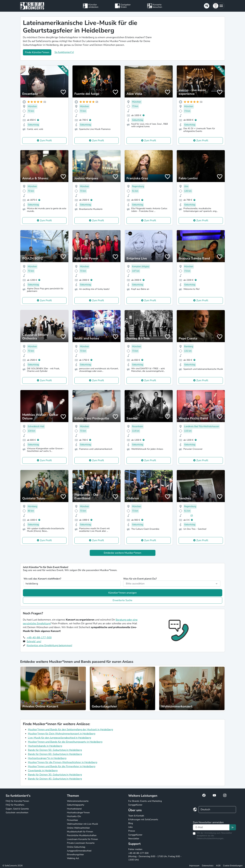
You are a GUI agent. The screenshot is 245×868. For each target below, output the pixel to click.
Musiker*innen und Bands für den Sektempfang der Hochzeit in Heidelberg (70, 730)
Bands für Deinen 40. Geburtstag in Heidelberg (55, 779)
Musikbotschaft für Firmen (80, 832)
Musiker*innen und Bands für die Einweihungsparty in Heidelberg (65, 742)
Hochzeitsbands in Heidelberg (45, 746)
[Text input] (211, 827)
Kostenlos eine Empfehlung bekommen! (49, 645)
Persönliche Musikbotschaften (82, 835)
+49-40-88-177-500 (39, 638)
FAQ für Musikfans (15, 805)
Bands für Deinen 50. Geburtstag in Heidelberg (55, 750)
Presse (132, 831)
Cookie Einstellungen (233, 866)
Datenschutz (208, 866)
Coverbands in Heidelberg (43, 771)
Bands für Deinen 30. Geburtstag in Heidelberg (55, 775)
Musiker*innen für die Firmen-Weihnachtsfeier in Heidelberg (63, 762)
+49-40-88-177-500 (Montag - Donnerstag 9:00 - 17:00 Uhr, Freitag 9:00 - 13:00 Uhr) (155, 856)
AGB (218, 866)
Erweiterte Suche (122, 600)
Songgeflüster (135, 805)
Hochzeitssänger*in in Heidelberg (47, 758)
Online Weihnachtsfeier (78, 828)
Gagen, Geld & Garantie (17, 809)
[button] (218, 6)
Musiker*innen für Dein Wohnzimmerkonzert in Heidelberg (62, 734)
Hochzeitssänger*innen (78, 813)
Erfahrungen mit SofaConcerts (143, 819)
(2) (192, 515)
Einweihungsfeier (75, 855)
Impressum (194, 866)
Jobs (130, 827)
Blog (131, 823)
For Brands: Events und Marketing (145, 801)
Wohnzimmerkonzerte (78, 801)
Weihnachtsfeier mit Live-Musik (82, 824)
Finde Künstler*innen (37, 52)
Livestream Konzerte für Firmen (82, 839)
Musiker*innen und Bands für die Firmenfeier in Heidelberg (62, 766)
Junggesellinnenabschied (79, 851)
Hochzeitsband (74, 809)
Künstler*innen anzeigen (122, 593)
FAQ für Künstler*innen (17, 801)
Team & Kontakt (136, 816)
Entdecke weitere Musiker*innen (122, 553)
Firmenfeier (73, 820)
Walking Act (73, 858)
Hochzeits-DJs (74, 816)
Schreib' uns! (34, 641)
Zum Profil (46, 141)
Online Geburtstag (76, 847)
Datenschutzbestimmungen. (210, 838)
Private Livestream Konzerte (81, 843)
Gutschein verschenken (17, 813)
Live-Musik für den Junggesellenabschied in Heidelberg (59, 738)
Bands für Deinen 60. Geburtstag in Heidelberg (55, 754)
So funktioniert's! (64, 52)
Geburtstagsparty (76, 805)
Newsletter (134, 839)
